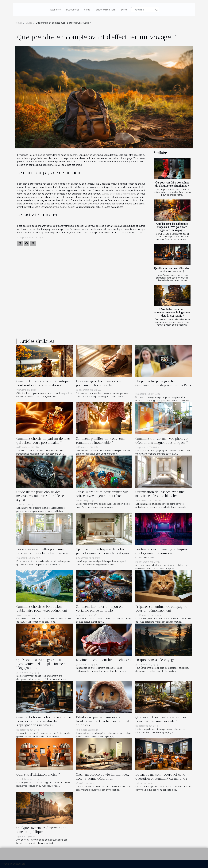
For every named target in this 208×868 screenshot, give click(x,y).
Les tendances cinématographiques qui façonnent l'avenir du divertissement (161, 553)
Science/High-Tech (106, 10)
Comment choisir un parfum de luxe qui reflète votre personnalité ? (43, 440)
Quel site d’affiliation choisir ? (38, 774)
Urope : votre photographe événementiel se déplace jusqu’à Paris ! (163, 385)
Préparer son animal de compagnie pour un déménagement (161, 609)
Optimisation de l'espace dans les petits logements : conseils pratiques (103, 551)
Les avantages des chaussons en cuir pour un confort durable (103, 383)
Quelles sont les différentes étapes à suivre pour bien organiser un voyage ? (172, 227)
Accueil (18, 23)
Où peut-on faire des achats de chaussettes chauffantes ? (172, 184)
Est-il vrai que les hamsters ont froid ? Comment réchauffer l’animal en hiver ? (102, 721)
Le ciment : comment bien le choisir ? (104, 660)
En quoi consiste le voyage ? (156, 660)
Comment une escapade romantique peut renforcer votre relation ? (43, 383)
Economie (55, 10)
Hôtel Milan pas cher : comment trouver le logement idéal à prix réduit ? (172, 313)
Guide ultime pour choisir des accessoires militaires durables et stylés (41, 496)
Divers (124, 10)
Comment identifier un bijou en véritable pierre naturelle (99, 609)
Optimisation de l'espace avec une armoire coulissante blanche (160, 494)
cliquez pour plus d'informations (119, 194)
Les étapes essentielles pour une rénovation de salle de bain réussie (42, 551)
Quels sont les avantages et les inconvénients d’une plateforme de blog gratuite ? (42, 664)
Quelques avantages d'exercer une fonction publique (41, 830)
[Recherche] (145, 10)
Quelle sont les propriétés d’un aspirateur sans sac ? (172, 270)
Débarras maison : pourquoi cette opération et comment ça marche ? (162, 776)
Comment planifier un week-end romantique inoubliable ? (100, 440)
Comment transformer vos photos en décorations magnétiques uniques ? (162, 440)
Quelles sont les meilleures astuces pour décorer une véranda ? (161, 719)
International (72, 10)
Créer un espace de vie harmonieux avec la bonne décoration (102, 776)
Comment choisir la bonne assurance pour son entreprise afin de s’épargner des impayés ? (44, 721)
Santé (87, 10)
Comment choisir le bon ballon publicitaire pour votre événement (42, 609)
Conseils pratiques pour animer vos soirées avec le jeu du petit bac (102, 494)
